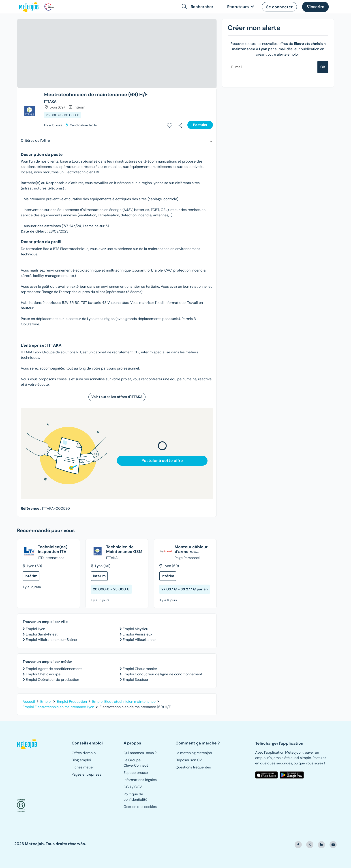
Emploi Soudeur (135, 680)
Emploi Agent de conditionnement (53, 669)
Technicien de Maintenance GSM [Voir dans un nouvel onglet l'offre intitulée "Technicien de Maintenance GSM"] (124, 549)
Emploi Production (72, 702)
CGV (138, 787)
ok (323, 67)
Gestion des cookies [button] (140, 807)
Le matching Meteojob (194, 753)
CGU (127, 787)
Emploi (46, 702)
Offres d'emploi (84, 753)
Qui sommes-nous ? (140, 753)
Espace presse (136, 773)
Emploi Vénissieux (137, 634)
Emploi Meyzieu (135, 629)
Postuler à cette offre (162, 461)
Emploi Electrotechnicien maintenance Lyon (58, 707)
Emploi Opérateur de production (52, 680)
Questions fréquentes (193, 767)
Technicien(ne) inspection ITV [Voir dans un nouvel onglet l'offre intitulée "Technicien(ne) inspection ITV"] (53, 549)
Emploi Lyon (35, 629)
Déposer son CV (189, 760)
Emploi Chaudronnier (139, 669)
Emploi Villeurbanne (139, 640)
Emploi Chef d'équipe (43, 674)
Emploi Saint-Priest (41, 634)
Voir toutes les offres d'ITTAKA (117, 397)
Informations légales (140, 780)
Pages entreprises (86, 774)
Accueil (29, 702)
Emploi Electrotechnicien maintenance (124, 702)
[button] (198, 7)
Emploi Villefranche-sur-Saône (51, 640)
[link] (240, 7)
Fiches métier (83, 767)
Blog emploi (81, 760)
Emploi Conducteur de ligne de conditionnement (162, 674)
